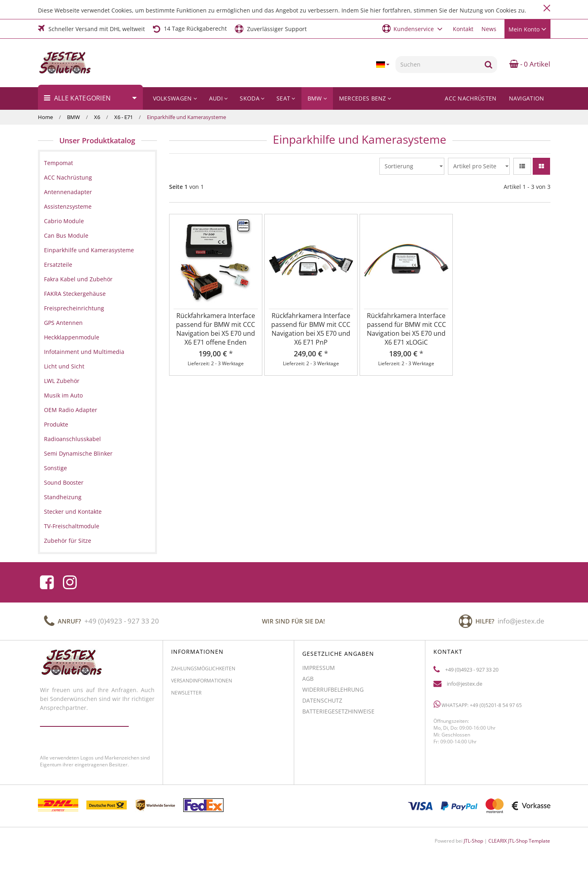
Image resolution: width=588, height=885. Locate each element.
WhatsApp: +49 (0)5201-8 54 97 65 (478, 708)
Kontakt (463, 29)
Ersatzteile (58, 265)
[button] (413, 28)
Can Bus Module (66, 235)
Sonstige (55, 468)
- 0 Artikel (530, 64)
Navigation (527, 98)
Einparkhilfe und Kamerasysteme (89, 250)
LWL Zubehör (62, 381)
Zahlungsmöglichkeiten (203, 672)
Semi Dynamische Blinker (78, 453)
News (489, 29)
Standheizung (63, 497)
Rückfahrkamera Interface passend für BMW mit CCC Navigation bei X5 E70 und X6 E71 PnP (311, 329)
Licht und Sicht (64, 366)
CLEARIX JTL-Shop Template (519, 841)
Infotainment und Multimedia (84, 352)
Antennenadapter (68, 192)
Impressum (319, 671)
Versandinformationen (202, 684)
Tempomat (59, 163)
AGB (308, 682)
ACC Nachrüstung (68, 177)
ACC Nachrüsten (471, 98)
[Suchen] (438, 65)
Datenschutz (322, 704)
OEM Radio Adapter (71, 410)
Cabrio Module (64, 221)
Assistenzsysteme (68, 206)
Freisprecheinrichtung (74, 308)
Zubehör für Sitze (68, 541)
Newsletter (186, 696)
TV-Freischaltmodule (72, 526)
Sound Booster (64, 482)
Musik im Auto (63, 395)
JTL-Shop (473, 841)
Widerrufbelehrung (333, 693)
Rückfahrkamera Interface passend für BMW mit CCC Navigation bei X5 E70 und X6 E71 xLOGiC (406, 329)
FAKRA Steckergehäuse (75, 294)
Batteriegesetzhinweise (338, 715)
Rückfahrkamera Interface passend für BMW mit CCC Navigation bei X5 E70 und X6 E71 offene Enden (216, 329)
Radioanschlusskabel (72, 439)
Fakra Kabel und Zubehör (78, 279)
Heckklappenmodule (72, 337)
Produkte (56, 424)
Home (45, 117)
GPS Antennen (63, 323)
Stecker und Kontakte (73, 512)
